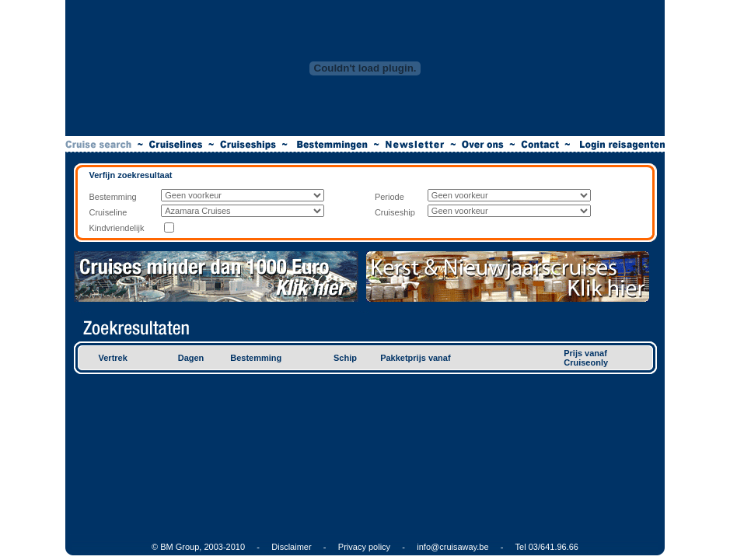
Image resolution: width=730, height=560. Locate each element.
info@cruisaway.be (452, 547)
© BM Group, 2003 (187, 547)
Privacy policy (364, 547)
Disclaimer (291, 547)
